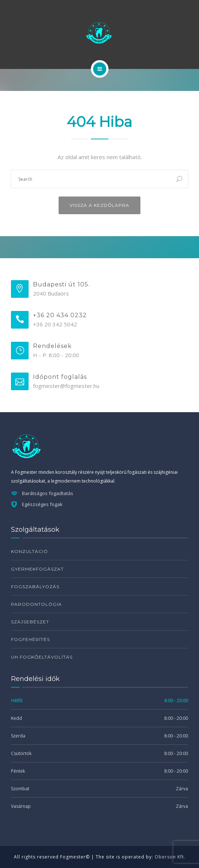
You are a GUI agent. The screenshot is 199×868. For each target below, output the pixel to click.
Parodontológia (36, 604)
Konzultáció (30, 551)
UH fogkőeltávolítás (42, 657)
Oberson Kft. (170, 857)
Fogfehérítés (30, 639)
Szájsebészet (30, 622)
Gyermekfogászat (37, 569)
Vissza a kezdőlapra (99, 205)
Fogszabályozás (35, 587)
